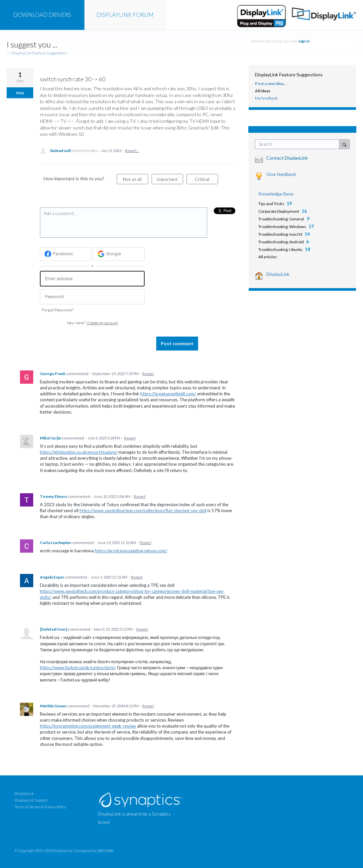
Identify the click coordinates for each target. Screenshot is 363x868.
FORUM (125, 15)
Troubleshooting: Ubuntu (280, 249)
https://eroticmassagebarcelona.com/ (131, 551)
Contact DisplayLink (287, 158)
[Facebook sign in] (66, 254)
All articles (268, 257)
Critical (206, 180)
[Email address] (92, 279)
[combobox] (299, 144)
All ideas (263, 91)
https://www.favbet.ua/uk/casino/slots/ (77, 668)
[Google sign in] (119, 254)
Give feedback (281, 174)
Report (148, 374)
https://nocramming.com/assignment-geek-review (88, 726)
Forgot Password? (58, 310)
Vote (20, 93)
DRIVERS (42, 15)
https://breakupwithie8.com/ (168, 394)
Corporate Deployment (279, 211)
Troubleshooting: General (281, 219)
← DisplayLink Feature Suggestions (37, 53)
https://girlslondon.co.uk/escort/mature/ (79, 452)
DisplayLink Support (31, 800)
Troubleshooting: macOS (280, 234)
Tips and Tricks (271, 204)
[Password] (92, 297)
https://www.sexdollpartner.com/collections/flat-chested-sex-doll (143, 511)
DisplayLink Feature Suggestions (289, 75)
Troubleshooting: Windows (282, 227)
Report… (132, 151)
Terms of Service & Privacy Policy (40, 807)
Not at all (136, 180)
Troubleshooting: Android (281, 242)
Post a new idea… (271, 83)
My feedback (266, 98)
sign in (304, 41)
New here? (92, 323)
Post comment (177, 343)
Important (170, 180)
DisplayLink (278, 274)
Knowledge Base (276, 194)
